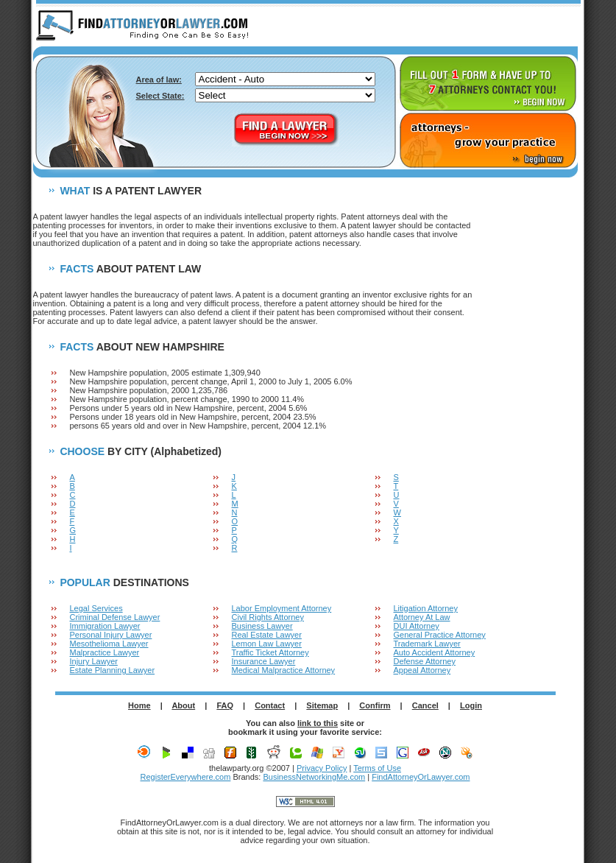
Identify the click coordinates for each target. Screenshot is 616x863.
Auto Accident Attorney (435, 652)
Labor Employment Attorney (282, 608)
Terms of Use (377, 768)
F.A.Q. (498, 27)
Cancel (425, 705)
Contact (270, 705)
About (183, 705)
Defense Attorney (425, 661)
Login (471, 705)
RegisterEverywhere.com (186, 777)
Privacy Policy (322, 768)
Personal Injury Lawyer (111, 635)
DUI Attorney (417, 626)
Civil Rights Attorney (268, 617)
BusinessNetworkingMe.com (314, 777)
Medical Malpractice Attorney (284, 670)
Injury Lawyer (94, 661)
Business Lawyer (262, 626)
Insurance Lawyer (264, 661)
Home (139, 705)
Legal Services (96, 608)
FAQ (225, 705)
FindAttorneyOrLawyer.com (421, 777)
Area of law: (159, 80)
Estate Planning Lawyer (113, 670)
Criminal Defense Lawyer (115, 617)
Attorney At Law (422, 617)
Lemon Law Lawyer (267, 644)
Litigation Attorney (426, 608)
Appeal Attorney (422, 670)
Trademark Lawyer (427, 644)
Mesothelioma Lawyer (109, 644)
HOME (387, 27)
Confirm (375, 705)
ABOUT (443, 27)
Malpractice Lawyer (105, 652)
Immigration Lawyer (105, 626)
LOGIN (553, 27)
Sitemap (322, 705)
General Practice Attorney (440, 635)
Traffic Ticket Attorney (270, 652)
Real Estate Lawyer (267, 635)
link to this (318, 723)
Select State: (160, 96)
